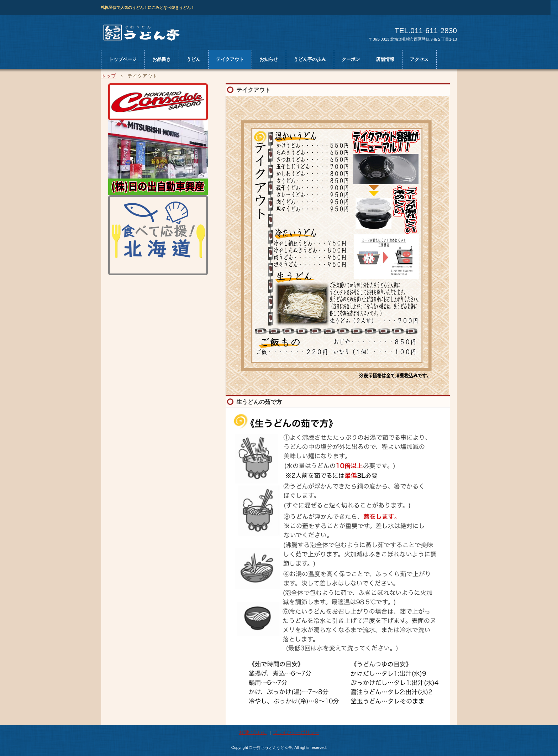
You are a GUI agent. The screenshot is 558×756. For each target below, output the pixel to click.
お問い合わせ (253, 732)
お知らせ (269, 59)
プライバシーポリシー (296, 732)
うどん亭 (144, 34)
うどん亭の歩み (310, 59)
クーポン (351, 59)
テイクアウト (230, 59)
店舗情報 (385, 59)
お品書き (162, 59)
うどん (193, 59)
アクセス (419, 59)
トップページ (123, 59)
